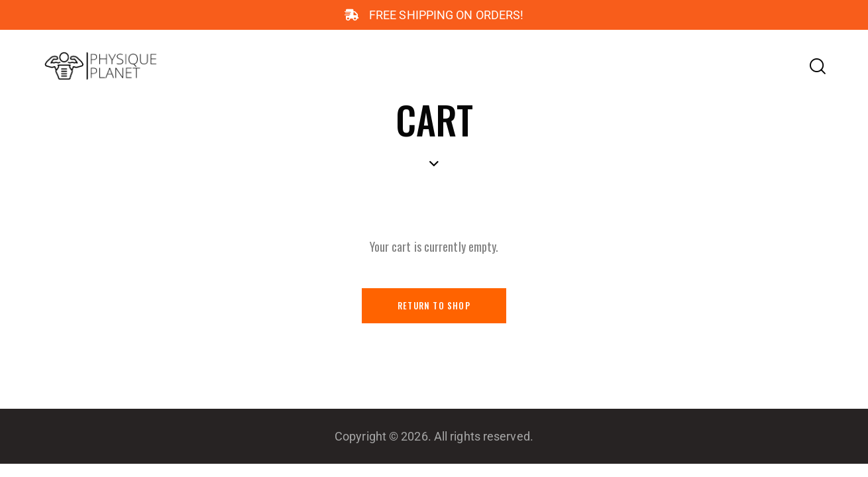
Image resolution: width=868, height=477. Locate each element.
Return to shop (434, 306)
